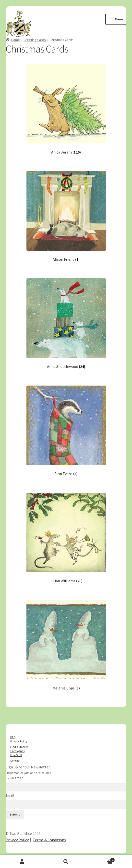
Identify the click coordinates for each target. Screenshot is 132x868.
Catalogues (17, 751)
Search (66, 862)
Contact (15, 760)
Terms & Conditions (49, 840)
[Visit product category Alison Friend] (66, 216)
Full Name (15, 778)
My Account (22, 862)
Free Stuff (16, 755)
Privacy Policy (19, 741)
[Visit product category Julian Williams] (66, 538)
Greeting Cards (35, 40)
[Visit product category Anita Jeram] (66, 109)
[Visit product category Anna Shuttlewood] (66, 324)
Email (10, 795)
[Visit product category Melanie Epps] (66, 645)
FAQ (13, 737)
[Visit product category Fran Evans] (66, 431)
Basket (101, 859)
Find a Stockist (19, 747)
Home (16, 40)
